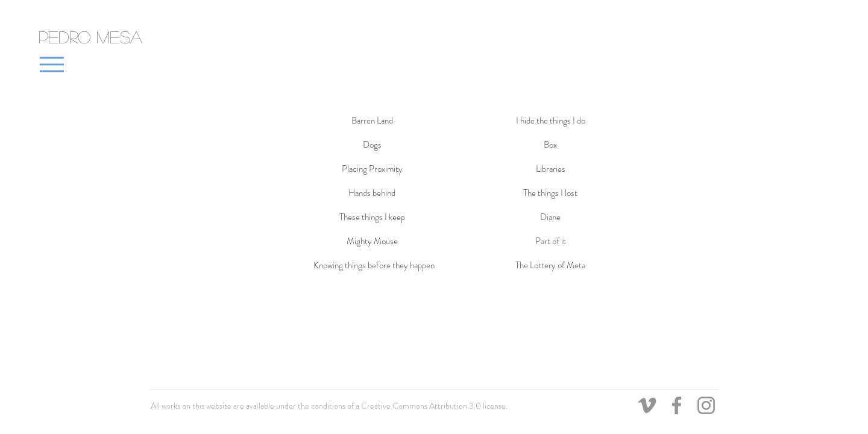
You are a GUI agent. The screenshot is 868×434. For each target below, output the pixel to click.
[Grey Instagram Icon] (706, 405)
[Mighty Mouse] (372, 241)
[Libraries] (550, 169)
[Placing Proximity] (372, 169)
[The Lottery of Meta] (550, 265)
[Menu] (52, 64)
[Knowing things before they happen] (374, 265)
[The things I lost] (550, 193)
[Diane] (550, 217)
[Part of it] (550, 241)
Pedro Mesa (90, 37)
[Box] (550, 145)
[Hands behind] (372, 193)
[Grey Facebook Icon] (677, 405)
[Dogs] (372, 145)
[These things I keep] (372, 217)
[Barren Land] (372, 121)
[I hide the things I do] (550, 121)
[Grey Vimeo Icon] (647, 405)
